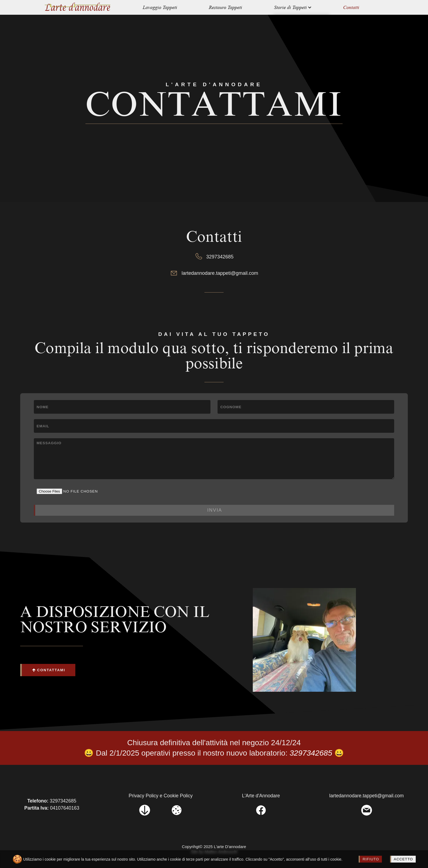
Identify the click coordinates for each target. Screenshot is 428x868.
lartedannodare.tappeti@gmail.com (214, 273)
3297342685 (214, 257)
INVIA (215, 510)
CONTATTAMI (49, 670)
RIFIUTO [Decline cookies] (371, 859)
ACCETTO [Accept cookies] (403, 859)
